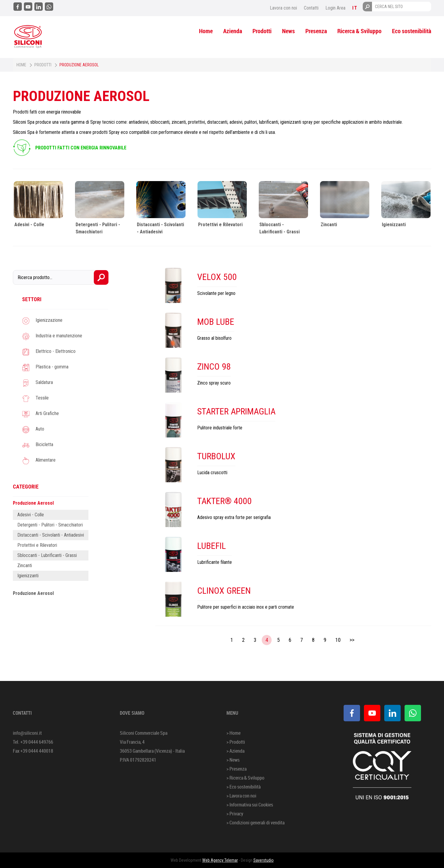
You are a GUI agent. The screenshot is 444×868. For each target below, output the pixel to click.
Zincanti (329, 225)
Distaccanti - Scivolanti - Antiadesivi (51, 535)
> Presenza (236, 769)
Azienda (233, 31)
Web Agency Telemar (220, 860)
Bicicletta (44, 444)
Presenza (316, 31)
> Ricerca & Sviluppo (245, 778)
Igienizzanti (394, 225)
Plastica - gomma (52, 367)
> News (233, 760)
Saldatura (44, 382)
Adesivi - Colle (29, 225)
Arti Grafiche (47, 413)
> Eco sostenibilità (244, 787)
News (288, 31)
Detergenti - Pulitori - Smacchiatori (50, 525)
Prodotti (262, 31)
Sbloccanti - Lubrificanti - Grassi (47, 555)
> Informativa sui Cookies (250, 805)
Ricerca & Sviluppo (359, 31)
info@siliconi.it (27, 733)
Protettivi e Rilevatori (220, 225)
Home (206, 31)
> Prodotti (236, 742)
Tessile (42, 398)
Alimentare (46, 460)
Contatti (311, 8)
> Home (234, 733)
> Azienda (235, 751)
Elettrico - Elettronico (56, 351)
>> (352, 640)
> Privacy (235, 814)
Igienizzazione (49, 320)
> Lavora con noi (241, 796)
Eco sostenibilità (412, 31)
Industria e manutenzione (59, 336)
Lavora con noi (283, 8)
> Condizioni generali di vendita (255, 823)
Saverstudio (264, 860)
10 (338, 640)
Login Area (335, 8)
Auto (40, 429)
